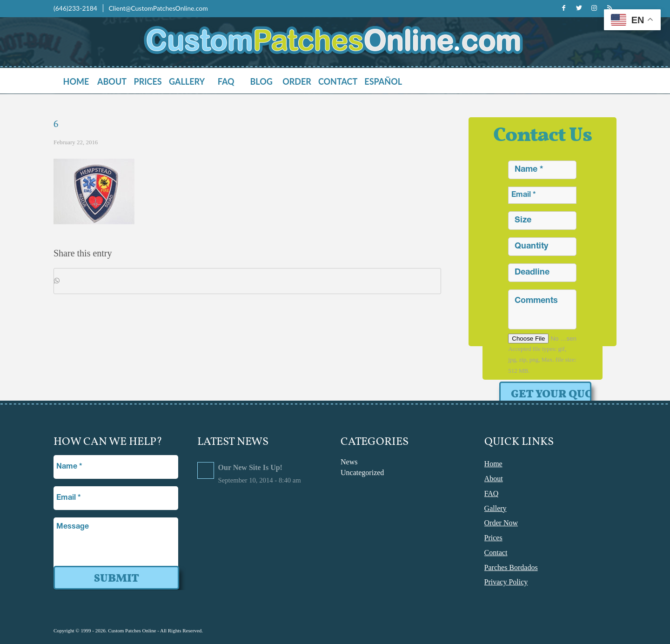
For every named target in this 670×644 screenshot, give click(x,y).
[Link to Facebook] (563, 8)
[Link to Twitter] (579, 8)
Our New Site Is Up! (250, 467)
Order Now (501, 522)
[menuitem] (80, 82)
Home (493, 464)
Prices (493, 537)
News (349, 462)
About (494, 479)
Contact (496, 552)
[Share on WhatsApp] (247, 281)
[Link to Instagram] (594, 8)
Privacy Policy (506, 580)
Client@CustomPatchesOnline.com (158, 8)
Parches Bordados (511, 566)
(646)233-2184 (76, 8)
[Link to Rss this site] (610, 8)
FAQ (492, 493)
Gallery (496, 508)
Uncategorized (362, 473)
